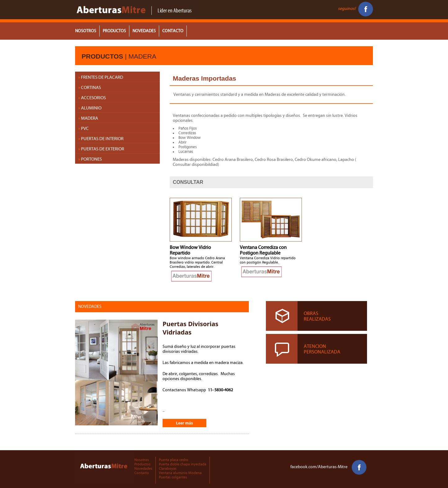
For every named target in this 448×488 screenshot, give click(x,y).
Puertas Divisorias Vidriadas (190, 328)
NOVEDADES (144, 31)
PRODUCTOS (114, 31)
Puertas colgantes (173, 477)
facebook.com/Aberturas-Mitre (328, 467)
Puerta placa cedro (174, 460)
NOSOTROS (86, 31)
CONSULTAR (188, 182)
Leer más (184, 423)
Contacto (142, 473)
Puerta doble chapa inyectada (183, 464)
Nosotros (142, 460)
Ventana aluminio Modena (180, 473)
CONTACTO (173, 31)
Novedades (143, 468)
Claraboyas (168, 468)
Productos (142, 464)
